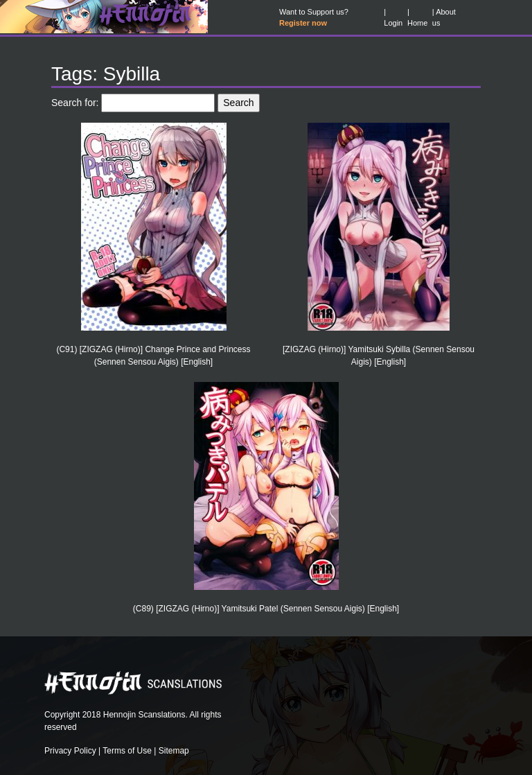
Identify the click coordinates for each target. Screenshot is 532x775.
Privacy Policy (70, 751)
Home (417, 23)
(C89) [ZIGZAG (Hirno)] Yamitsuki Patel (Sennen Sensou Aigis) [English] (266, 609)
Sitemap (174, 751)
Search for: (75, 103)
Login (393, 23)
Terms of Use (127, 751)
